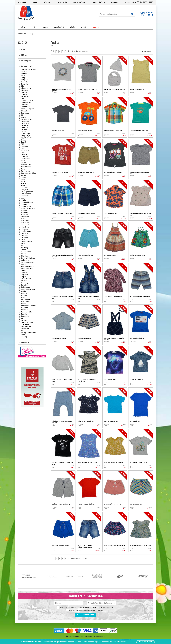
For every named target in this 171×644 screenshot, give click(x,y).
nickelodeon (26, 241)
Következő (76, 51)
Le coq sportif (27, 192)
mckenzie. (25, 217)
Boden (24, 92)
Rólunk (47, 2)
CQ (22, 115)
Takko (24, 291)
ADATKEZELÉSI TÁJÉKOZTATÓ (92, 608)
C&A (23, 98)
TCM (23, 297)
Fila (22, 148)
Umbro (24, 320)
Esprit (23, 142)
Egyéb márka (27, 138)
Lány (24, 27)
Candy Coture (27, 100)
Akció (84, 27)
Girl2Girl (24, 156)
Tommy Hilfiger (28, 312)
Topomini (25, 316)
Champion (25, 107)
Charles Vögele (27, 109)
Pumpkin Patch (28, 266)
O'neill (24, 250)
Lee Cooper (26, 194)
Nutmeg (25, 248)
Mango (24, 204)
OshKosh (25, 260)
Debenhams (26, 119)
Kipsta (24, 183)
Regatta (24, 275)
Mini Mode (25, 225)
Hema (24, 163)
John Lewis (26, 171)
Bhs (23, 86)
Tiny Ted (25, 308)
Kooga (24, 185)
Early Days (25, 136)
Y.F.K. (23, 331)
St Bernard (26, 287)
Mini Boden (26, 221)
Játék (73, 27)
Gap (23, 152)
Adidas (24, 74)
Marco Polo (26, 206)
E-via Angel (26, 134)
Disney (24, 130)
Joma (23, 175)
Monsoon (25, 229)
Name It (24, 233)
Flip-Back (25, 150)
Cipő (45, 27)
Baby (23, 78)
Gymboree (25, 159)
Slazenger (25, 283)
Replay (24, 277)
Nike (23, 243)
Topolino (25, 314)
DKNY (23, 132)
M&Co (23, 200)
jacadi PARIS (26, 165)
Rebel (24, 270)
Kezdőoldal (22, 34)
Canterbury (26, 103)
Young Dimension (28, 333)
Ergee (24, 140)
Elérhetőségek (98, 2)
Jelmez (96, 27)
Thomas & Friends (29, 306)
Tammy (24, 293)
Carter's (24, 105)
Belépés (115, 2)
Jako (23, 169)
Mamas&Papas (27, 202)
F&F (23, 144)
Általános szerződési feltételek (79, 636)
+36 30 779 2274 (145, 2)
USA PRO (25, 324)
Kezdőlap (22, 2)
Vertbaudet (26, 326)
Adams (24, 71)
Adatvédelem (99, 636)
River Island (26, 279)
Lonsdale (25, 196)
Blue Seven (26, 88)
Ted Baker (25, 299)
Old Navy (25, 256)
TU (22, 318)
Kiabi (23, 181)
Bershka (25, 84)
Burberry (25, 96)
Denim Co (25, 123)
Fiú (35, 27)
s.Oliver (24, 281)
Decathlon (25, 121)
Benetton (25, 82)
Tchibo (24, 295)
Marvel (24, 210)
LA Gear (24, 188)
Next (23, 239)
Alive (23, 76)
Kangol (24, 177)
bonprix (24, 94)
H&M (23, 161)
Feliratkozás (85, 615)
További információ (118, 642)
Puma (24, 264)
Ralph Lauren (27, 268)
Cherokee (25, 111)
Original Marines (28, 258)
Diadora (24, 127)
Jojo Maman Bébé (29, 173)
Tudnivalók (62, 2)
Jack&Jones (26, 167)
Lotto (23, 198)
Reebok (24, 272)
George (24, 154)
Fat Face (25, 146)
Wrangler (25, 328)
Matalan (24, 212)
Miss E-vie (25, 227)
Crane (23, 117)
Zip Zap (24, 337)
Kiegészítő (59, 27)
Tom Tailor (26, 310)
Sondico (24, 285)
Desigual (25, 125)
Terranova (25, 301)
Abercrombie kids (29, 69)
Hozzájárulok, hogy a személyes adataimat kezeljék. (85, 610)
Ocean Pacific (27, 252)
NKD (23, 246)
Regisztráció (131, 2)
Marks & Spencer (28, 208)
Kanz (23, 179)
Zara (23, 335)
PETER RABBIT (27, 262)
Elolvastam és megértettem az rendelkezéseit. (85, 608)
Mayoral (24, 214)
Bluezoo (25, 90)
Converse (25, 113)
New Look (25, 237)
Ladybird (25, 190)
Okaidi (24, 254)
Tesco (24, 304)
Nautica (24, 235)
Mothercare (26, 231)
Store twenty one (28, 289)
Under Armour (27, 322)
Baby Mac (25, 80)
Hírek (35, 2)
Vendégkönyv (79, 2)
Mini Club (25, 223)
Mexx (23, 219)
